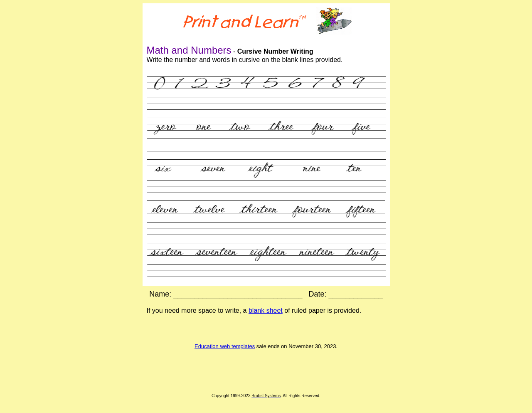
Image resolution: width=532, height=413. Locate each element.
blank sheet (266, 310)
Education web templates (225, 346)
